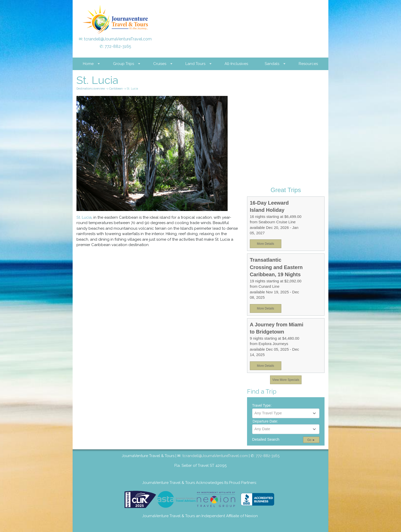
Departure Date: (265, 421)
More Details (265, 244)
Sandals (272, 64)
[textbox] (286, 413)
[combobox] (286, 413)
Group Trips (124, 64)
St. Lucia (84, 217)
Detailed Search (266, 439)
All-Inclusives (236, 64)
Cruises (160, 64)
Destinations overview (91, 88)
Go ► (311, 440)
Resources (308, 64)
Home (88, 64)
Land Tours (195, 64)
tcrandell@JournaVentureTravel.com (118, 39)
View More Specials (286, 380)
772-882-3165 (118, 46)
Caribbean (116, 88)
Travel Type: (262, 405)
